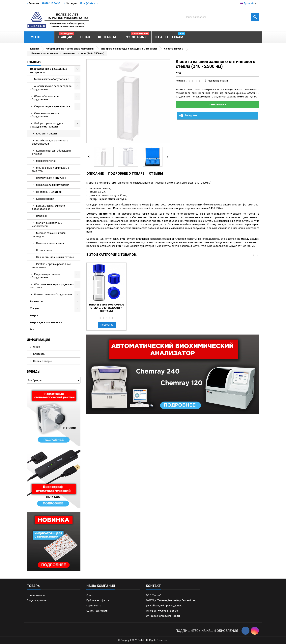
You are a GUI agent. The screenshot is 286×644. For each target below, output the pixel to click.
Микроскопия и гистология (53, 185)
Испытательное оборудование (53, 294)
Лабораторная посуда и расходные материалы (47, 125)
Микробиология (46, 161)
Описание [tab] (95, 174)
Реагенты (36, 301)
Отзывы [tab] (156, 174)
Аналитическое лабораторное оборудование (51, 88)
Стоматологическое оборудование (44, 115)
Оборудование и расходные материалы (48, 71)
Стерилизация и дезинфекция (52, 106)
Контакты (39, 354)
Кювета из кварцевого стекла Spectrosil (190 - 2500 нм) (151, 308)
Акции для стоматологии (46, 322)
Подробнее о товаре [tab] (126, 174)
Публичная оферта (98, 600)
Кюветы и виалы (46, 134)
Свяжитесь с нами (97, 611)
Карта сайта (94, 606)
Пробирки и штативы (49, 192)
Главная (34, 62)
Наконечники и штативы (51, 178)
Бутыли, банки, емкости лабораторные (48, 207)
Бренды (34, 372)
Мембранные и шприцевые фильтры (50, 169)
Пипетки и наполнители (50, 243)
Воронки (41, 216)
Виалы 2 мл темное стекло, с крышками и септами (106, 308)
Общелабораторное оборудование (44, 98)
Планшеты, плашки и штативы (55, 257)
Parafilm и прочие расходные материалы (51, 266)
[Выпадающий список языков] (249, 3)
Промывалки (44, 250)
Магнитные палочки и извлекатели (47, 224)
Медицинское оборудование (52, 79)
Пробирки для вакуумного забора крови (50, 142)
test (32, 329)
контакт (153, 586)
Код (178, 72)
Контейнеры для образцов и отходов (51, 152)
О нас (36, 347)
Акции (34, 315)
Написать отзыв (218, 81)
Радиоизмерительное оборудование (45, 276)
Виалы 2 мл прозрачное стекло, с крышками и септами (195, 308)
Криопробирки (45, 199)
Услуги (34, 308)
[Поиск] (221, 17)
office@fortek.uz (89, 3)
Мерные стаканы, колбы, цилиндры (49, 235)
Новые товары (42, 361)
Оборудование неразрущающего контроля (52, 286)
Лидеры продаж (37, 600)
